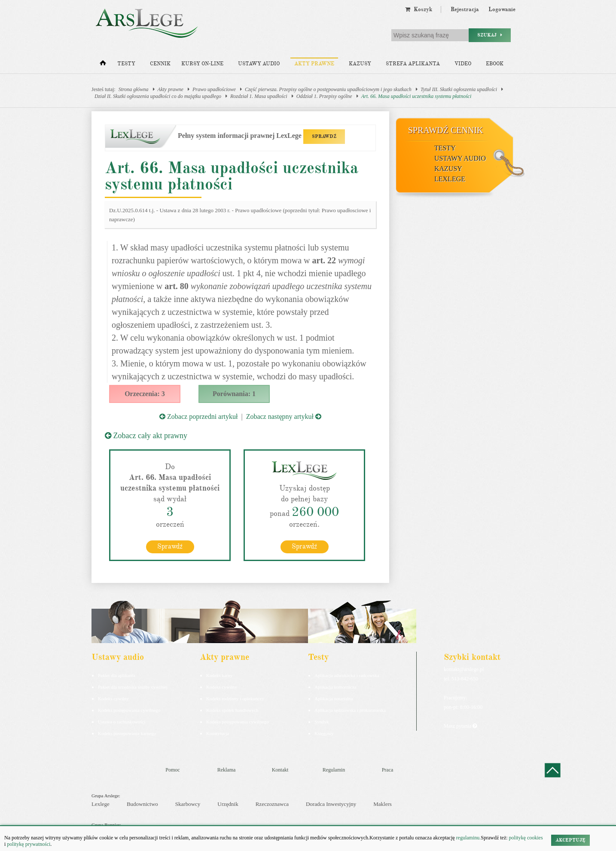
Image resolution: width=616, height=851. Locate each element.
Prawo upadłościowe (214, 89)
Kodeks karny (219, 675)
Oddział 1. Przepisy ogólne (324, 96)
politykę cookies (526, 838)
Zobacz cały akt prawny (146, 436)
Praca (388, 770)
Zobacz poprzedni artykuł (198, 416)
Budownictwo (142, 804)
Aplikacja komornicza (335, 687)
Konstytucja (218, 733)
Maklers (383, 804)
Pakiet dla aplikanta (117, 675)
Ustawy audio (259, 64)
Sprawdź (170, 546)
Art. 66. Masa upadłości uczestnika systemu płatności (416, 96)
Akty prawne (314, 64)
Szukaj (490, 35)
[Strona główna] (103, 65)
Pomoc (172, 770)
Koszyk (419, 9)
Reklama (227, 770)
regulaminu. (468, 838)
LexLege (450, 179)
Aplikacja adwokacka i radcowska (347, 675)
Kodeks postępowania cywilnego (129, 710)
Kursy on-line (202, 64)
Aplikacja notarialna (334, 698)
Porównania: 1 (234, 394)
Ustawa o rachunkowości (122, 722)
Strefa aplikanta (413, 64)
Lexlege (101, 804)
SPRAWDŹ (324, 136)
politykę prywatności (29, 844)
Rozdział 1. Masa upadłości (259, 96)
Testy (126, 64)
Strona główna (134, 89)
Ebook (495, 64)
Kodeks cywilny (113, 698)
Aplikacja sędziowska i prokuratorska (350, 710)
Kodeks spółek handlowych (232, 710)
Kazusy (360, 64)
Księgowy (324, 733)
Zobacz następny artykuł (284, 416)
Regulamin (334, 770)
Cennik (160, 64)
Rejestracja (465, 9)
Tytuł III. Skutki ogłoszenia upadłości (459, 89)
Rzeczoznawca (272, 804)
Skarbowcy (188, 804)
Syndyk (322, 722)
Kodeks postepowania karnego (127, 733)
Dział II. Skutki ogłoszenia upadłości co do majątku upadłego (158, 96)
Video (463, 64)
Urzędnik (228, 804)
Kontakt (280, 770)
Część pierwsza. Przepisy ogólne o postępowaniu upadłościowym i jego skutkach (328, 89)
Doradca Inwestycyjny (331, 804)
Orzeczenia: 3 (145, 394)
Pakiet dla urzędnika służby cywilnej (133, 687)
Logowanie (502, 9)
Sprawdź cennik (446, 130)
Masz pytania (460, 726)
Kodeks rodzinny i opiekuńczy (235, 698)
